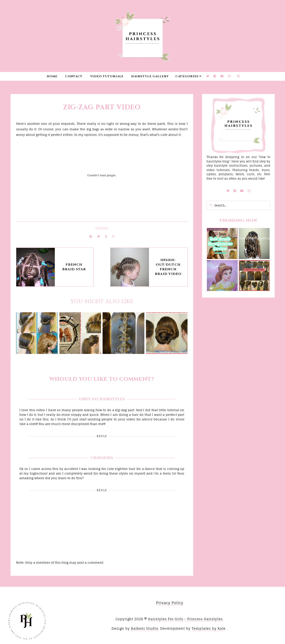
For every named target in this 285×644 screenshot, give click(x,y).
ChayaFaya (102, 458)
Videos (102, 228)
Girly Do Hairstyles (102, 399)
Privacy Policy (170, 603)
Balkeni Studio (145, 628)
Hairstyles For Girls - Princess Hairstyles (185, 619)
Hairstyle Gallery (150, 76)
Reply (102, 436)
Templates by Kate (209, 628)
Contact (74, 76)
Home (52, 76)
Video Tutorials (107, 76)
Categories (187, 76)
